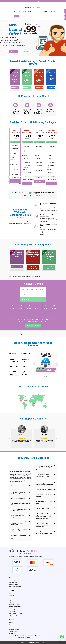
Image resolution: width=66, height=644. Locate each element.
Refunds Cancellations (14, 629)
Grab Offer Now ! (17, 267)
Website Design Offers (14, 616)
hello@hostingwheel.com (24, 637)
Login (17, 16)
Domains (54, 11)
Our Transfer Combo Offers (33, 326)
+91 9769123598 (13, 638)
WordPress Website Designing (16, 614)
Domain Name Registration (15, 587)
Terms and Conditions (14, 605)
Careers (11, 598)
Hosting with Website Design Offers (17, 618)
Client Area (11, 625)
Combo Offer (26, 353)
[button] (56, 439)
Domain (24, 366)
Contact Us (11, 596)
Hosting (25, 11)
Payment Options (13, 631)
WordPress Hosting (13, 582)
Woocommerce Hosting (14, 584)
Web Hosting (13, 353)
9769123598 (43, 212)
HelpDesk (11, 622)
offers (21, 474)
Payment (11, 627)
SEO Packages (12, 609)
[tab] (20, 467)
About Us (11, 593)
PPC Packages (12, 611)
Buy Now (15, 181)
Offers (10, 578)
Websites (47, 11)
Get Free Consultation (33, 267)
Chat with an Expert (25, 52)
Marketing (39, 11)
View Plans (14, 51)
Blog (10, 600)
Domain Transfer (13, 589)
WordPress (32, 11)
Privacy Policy (12, 602)
